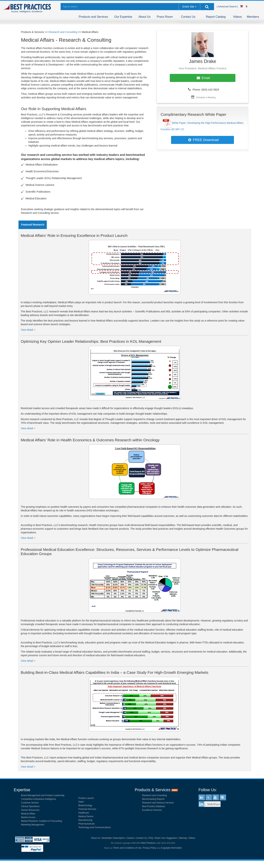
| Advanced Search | (228, 6)
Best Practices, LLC (151, 843)
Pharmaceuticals (87, 824)
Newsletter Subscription (113, 838)
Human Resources (30, 810)
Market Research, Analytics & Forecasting (42, 821)
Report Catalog (216, 17)
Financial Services (87, 809)
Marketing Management (33, 825)
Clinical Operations (30, 806)
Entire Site (188, 7)
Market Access (28, 817)
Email (203, 78)
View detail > (28, 330)
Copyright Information (172, 848)
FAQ (151, 838)
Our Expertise (123, 17)
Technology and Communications (95, 827)
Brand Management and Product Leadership (43, 795)
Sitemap (183, 838)
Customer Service (30, 803)
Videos (238, 17)
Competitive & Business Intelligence (39, 799)
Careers (130, 838)
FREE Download (202, 140)
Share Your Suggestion (166, 838)
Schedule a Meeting (206, 97)
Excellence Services (152, 810)
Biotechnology (85, 805)
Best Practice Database (154, 806)
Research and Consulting (63, 32)
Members (253, 17)
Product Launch (86, 798)
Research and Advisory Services (158, 803)
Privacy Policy (150, 848)
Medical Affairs (28, 814)
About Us (144, 17)
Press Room (165, 17)
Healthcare (84, 813)
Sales (81, 802)
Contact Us (188, 17)
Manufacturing (85, 820)
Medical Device (86, 816)
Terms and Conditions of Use (127, 848)
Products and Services (93, 17)
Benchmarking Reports (153, 799)
